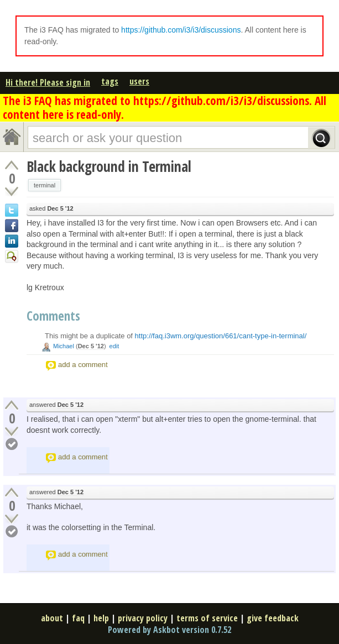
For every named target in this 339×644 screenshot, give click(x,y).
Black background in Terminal (109, 166)
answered (56, 405)
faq (78, 618)
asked (51, 209)
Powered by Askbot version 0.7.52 (169, 630)
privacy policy (143, 618)
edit (114, 346)
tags (110, 81)
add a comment (83, 365)
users (139, 81)
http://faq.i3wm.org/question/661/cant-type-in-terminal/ (221, 336)
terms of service (207, 618)
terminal (45, 185)
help (101, 618)
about (52, 618)
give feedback (273, 618)
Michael (64, 346)
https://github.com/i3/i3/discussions (181, 30)
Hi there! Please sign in (48, 82)
